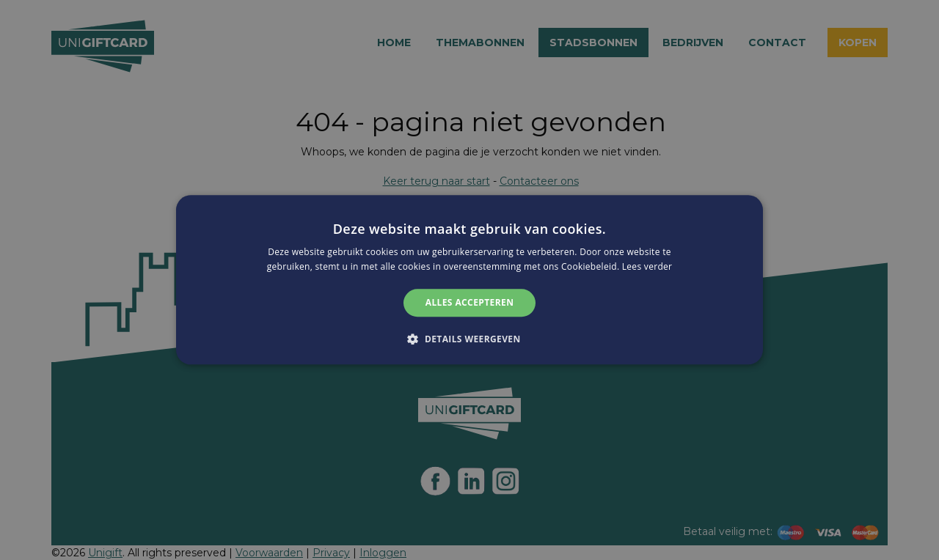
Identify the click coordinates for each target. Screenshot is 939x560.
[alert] (469, 280)
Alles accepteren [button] (470, 302)
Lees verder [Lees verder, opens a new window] (647, 267)
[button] (469, 339)
